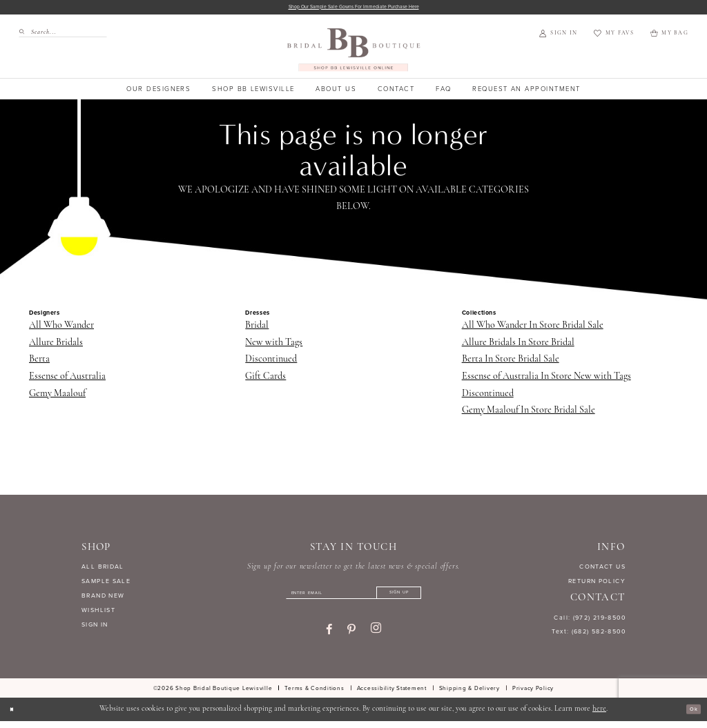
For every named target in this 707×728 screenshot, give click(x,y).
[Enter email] (353, 599)
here (599, 716)
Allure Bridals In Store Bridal (518, 345)
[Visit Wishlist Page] (613, 37)
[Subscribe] (423, 599)
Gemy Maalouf (57, 396)
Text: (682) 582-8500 (589, 635)
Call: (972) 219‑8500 (590, 620)
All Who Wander (61, 328)
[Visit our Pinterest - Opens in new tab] (351, 638)
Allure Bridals (56, 345)
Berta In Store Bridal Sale (511, 362)
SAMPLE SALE (106, 584)
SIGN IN (95, 627)
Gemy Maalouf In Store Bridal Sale (529, 413)
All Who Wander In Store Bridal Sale (533, 328)
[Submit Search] (25, 35)
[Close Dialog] (15, 716)
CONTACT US (602, 570)
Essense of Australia (67, 379)
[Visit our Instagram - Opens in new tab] (376, 638)
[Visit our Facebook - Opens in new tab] (329, 638)
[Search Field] (63, 35)
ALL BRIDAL (103, 570)
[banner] (354, 52)
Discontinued (271, 362)
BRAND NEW (103, 598)
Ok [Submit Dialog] (690, 716)
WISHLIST (98, 613)
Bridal (257, 328)
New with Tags (274, 345)
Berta (39, 362)
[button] (558, 37)
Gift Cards (265, 379)
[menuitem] (59, 35)
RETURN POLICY (597, 584)
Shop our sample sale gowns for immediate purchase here (354, 9)
